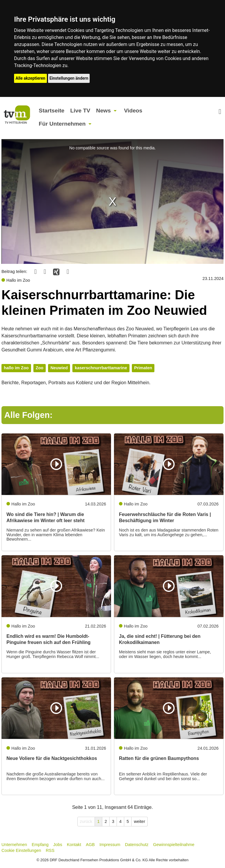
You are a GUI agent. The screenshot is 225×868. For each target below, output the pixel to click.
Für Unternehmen (62, 124)
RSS (50, 850)
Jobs (58, 845)
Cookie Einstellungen (21, 850)
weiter (139, 821)
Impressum (110, 845)
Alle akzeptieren (30, 78)
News (103, 111)
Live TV (80, 111)
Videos (133, 111)
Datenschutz (137, 845)
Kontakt (74, 845)
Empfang (40, 845)
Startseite (51, 111)
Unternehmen (14, 845)
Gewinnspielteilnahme (174, 845)
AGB (90, 845)
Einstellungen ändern (69, 78)
